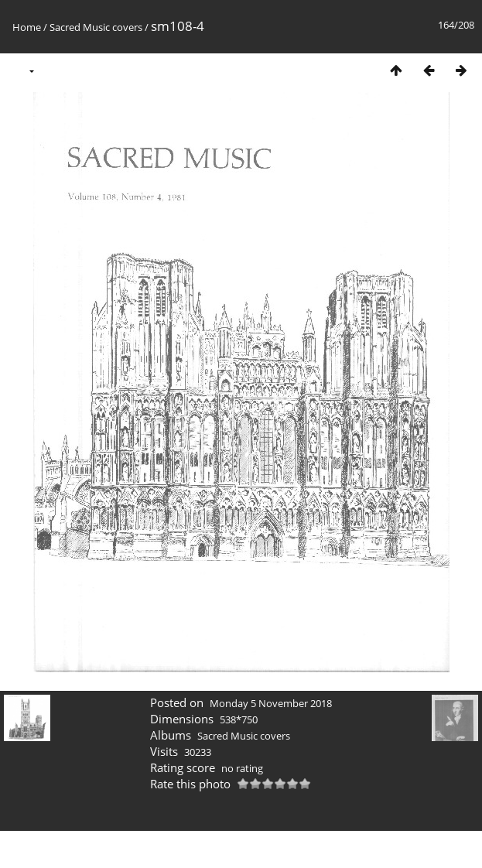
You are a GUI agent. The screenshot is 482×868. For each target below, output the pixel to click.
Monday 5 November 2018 (271, 703)
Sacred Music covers (96, 27)
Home (27, 27)
